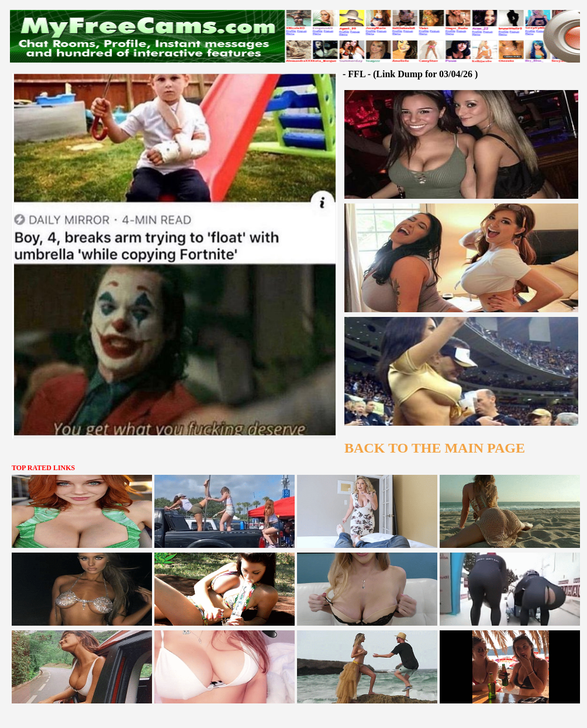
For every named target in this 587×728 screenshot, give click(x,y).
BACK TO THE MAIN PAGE (435, 448)
